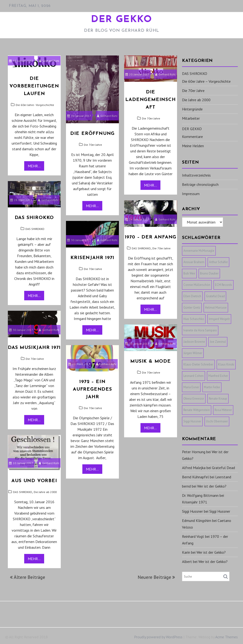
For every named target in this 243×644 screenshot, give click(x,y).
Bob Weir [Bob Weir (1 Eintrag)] (189, 273)
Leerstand (223, 477)
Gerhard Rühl (49, 61)
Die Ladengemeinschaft (150, 100)
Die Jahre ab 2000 (45, 492)
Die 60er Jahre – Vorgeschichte (206, 81)
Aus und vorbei (34, 481)
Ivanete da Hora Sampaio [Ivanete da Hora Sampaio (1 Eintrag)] (200, 330)
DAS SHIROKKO (35, 229)
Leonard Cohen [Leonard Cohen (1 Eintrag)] (194, 376)
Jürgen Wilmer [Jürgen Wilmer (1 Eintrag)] (193, 353)
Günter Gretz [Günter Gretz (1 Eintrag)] (192, 308)
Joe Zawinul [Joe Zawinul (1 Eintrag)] (218, 342)
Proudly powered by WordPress (158, 637)
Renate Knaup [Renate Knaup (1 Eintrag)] (218, 399)
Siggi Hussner (192, 511)
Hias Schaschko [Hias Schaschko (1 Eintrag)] (194, 319)
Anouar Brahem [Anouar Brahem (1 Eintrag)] (194, 262)
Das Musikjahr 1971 (34, 348)
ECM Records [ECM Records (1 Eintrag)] (224, 285)
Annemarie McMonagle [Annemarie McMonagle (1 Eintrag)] (199, 251)
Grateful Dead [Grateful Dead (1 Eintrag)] (215, 296)
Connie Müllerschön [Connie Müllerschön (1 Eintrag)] (197, 285)
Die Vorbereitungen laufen (34, 86)
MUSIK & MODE (151, 361)
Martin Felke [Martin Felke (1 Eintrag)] (212, 387)
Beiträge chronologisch (200, 184)
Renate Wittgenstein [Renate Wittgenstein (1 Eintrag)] (197, 410)
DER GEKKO (121, 20)
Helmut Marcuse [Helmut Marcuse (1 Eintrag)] (216, 308)
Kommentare (192, 137)
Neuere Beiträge (154, 577)
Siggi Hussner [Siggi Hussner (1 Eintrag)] (192, 421)
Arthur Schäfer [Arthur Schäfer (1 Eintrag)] (218, 262)
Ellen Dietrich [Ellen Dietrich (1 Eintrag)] (192, 296)
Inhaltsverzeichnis (196, 175)
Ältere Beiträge (29, 577)
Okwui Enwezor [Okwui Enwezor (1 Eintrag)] (194, 399)
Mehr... (34, 166)
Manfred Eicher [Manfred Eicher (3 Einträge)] (218, 376)
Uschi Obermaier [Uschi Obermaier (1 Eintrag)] (217, 421)
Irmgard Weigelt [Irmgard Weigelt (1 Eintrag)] (219, 319)
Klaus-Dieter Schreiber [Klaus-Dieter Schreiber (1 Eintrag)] (198, 364)
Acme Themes (227, 637)
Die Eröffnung (92, 134)
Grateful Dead (223, 468)
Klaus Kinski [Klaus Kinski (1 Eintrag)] (226, 364)
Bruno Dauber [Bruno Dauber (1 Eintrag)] (209, 273)
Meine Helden (193, 146)
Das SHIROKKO (34, 218)
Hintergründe (192, 109)
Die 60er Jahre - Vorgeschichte (35, 105)
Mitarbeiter (191, 118)
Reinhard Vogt (193, 536)
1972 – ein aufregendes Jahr (92, 389)
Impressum (191, 194)
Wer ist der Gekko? (212, 486)
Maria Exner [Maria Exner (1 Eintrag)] (191, 387)
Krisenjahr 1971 (92, 258)
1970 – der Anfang (151, 237)
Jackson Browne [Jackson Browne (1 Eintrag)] (194, 342)
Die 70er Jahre (93, 145)
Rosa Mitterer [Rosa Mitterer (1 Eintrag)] (223, 410)
